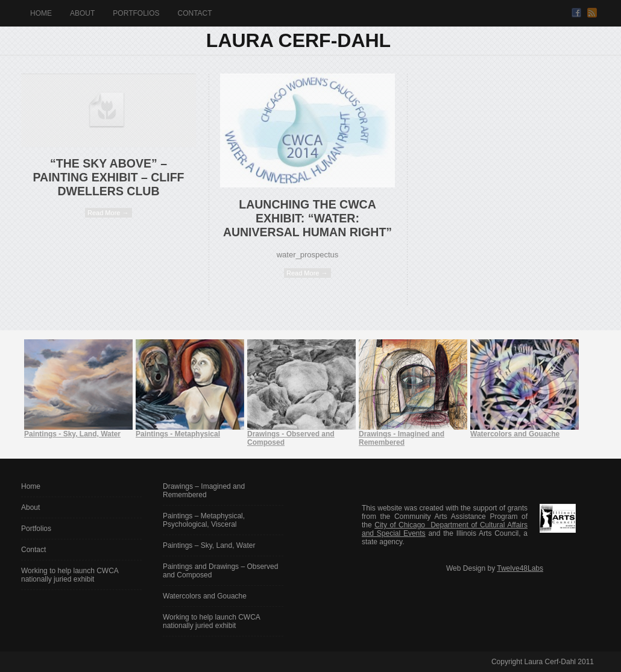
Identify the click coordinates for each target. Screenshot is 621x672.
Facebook (576, 13)
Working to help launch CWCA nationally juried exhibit (70, 575)
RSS (592, 13)
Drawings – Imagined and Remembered (204, 491)
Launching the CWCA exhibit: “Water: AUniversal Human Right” (307, 218)
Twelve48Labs (520, 568)
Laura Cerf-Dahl (298, 40)
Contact (194, 13)
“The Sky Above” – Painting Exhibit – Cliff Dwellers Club (109, 177)
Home (41, 13)
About (82, 13)
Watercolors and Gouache (205, 596)
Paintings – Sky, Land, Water (209, 545)
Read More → (108, 213)
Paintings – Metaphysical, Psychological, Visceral (204, 520)
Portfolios (136, 13)
